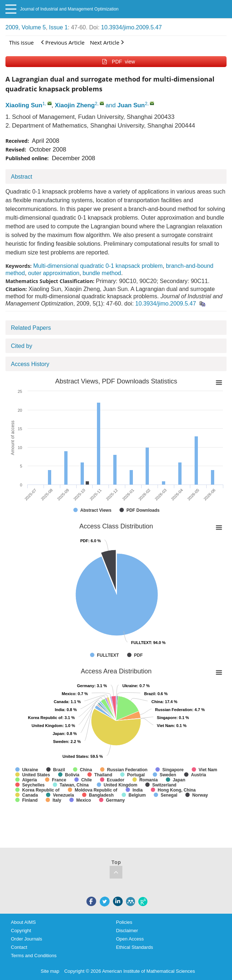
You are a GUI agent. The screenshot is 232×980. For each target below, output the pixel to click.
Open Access (130, 939)
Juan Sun (131, 105)
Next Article (107, 42)
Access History (30, 364)
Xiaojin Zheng (75, 105)
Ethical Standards (135, 947)
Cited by (22, 346)
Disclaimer (127, 931)
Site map (50, 971)
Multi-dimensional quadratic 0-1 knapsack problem (98, 266)
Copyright (21, 931)
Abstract (22, 177)
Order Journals (27, 939)
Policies (124, 922)
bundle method (102, 273)
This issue (21, 42)
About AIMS (23, 922)
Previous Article (63, 42)
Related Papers (31, 328)
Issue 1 (58, 27)
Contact (19, 947)
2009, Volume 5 (26, 27)
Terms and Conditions (34, 956)
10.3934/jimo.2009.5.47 (131, 27)
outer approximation (54, 273)
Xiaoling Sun (24, 105)
